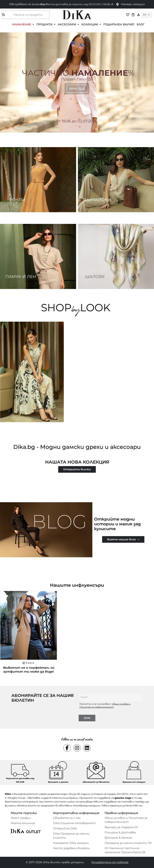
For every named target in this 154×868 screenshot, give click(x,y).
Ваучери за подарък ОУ (121, 827)
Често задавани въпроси (71, 848)
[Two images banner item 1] (38, 180)
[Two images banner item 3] (38, 256)
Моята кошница (23, 823)
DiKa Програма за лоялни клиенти (71, 836)
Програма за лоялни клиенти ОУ (128, 843)
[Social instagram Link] (77, 748)
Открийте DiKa (65, 828)
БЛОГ (141, 24)
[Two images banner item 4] (116, 256)
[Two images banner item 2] (116, 180)
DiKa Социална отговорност (74, 823)
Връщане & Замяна (118, 838)
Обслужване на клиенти (27, 4)
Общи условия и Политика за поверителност (126, 820)
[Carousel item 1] (77, 82)
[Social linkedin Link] (87, 748)
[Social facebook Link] (67, 748)
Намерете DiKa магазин (71, 843)
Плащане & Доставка (120, 832)
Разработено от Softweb (110, 862)
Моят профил (21, 818)
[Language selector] (147, 15)
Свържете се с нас (67, 818)
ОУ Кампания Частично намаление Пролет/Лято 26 (125, 850)
